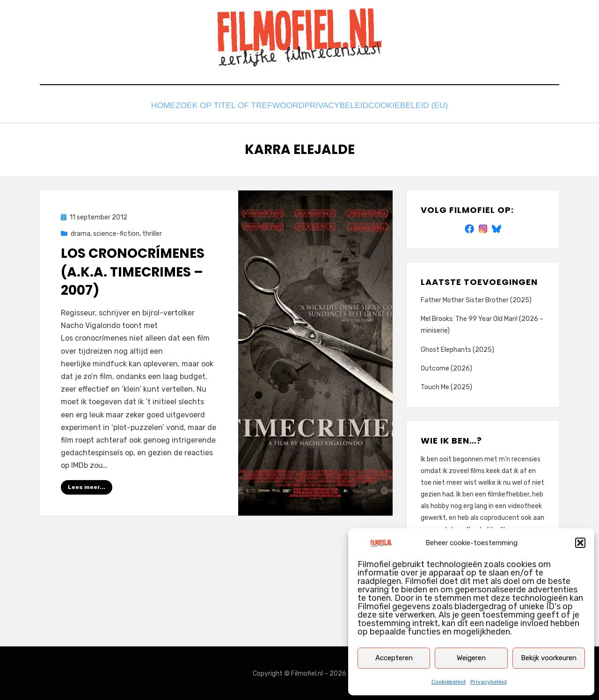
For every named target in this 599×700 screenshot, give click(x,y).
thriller (152, 233)
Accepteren (394, 658)
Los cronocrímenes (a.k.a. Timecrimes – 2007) (133, 271)
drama (80, 233)
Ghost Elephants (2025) (457, 349)
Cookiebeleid (449, 682)
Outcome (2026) (446, 368)
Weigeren (471, 658)
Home (159, 106)
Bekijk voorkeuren (549, 658)
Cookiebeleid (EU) (417, 106)
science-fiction (116, 233)
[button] (580, 543)
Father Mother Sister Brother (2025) (476, 300)
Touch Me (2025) (446, 387)
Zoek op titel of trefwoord (240, 106)
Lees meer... (87, 487)
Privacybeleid (489, 682)
